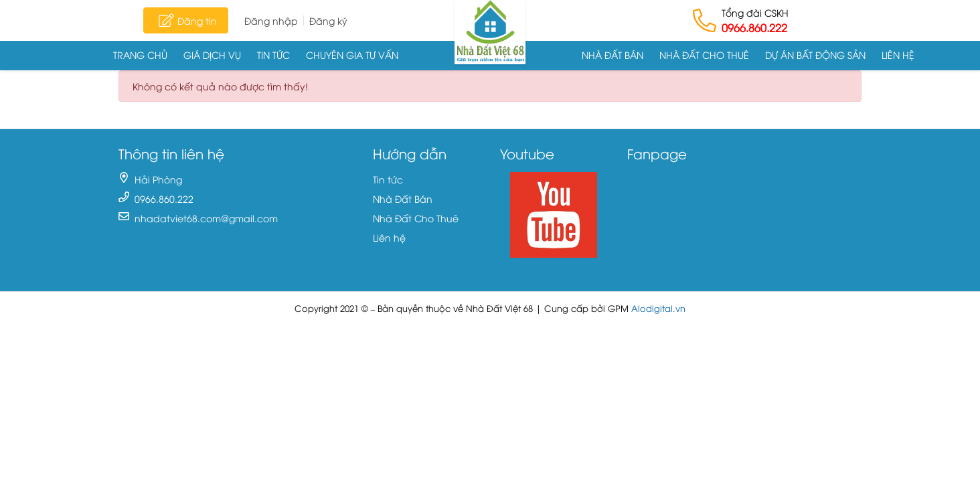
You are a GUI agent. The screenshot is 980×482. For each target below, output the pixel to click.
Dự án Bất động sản (815, 55)
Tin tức (273, 55)
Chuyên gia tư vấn (352, 55)
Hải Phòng (158, 179)
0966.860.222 (754, 27)
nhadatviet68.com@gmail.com (206, 218)
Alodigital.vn (658, 308)
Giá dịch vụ (212, 55)
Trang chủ (140, 55)
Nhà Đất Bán (612, 55)
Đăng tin (186, 20)
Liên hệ (898, 55)
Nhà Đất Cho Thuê (704, 55)
